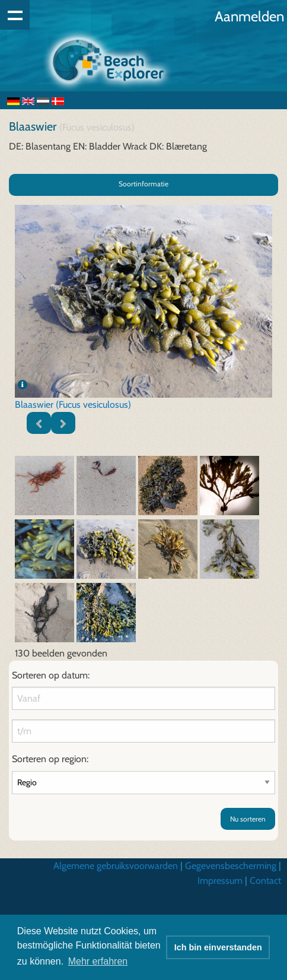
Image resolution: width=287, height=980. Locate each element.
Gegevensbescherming (231, 866)
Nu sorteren (248, 819)
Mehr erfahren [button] (98, 961)
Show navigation (15, 15)
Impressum (220, 881)
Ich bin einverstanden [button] (218, 947)
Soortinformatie (143, 184)
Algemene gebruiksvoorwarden (116, 866)
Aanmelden (249, 16)
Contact (265, 881)
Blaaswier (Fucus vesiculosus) (73, 405)
